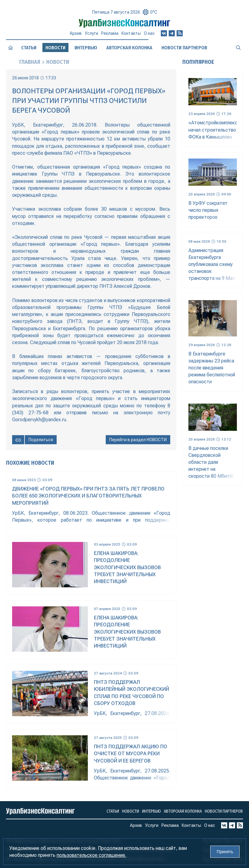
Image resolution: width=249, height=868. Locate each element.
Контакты (131, 34)
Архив (76, 33)
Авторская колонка (129, 48)
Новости (131, 811)
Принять (225, 852)
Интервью (86, 48)
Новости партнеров (184, 48)
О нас (149, 34)
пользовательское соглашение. (91, 855)
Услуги (91, 33)
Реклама (110, 33)
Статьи (29, 48)
